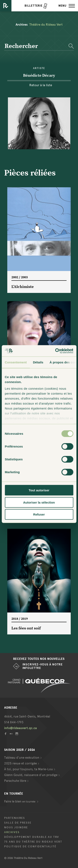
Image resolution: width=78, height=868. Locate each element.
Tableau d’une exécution (22, 758)
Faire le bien (20, 801)
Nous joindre (16, 827)
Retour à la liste (41, 85)
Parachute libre (15, 781)
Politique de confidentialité (30, 847)
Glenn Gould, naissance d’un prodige (31, 775)
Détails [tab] (38, 362)
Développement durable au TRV (32, 837)
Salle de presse (18, 823)
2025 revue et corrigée (20, 763)
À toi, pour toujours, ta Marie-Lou (28, 769)
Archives (12, 832)
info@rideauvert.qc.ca (20, 728)
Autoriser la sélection (39, 502)
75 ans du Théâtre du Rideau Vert (33, 842)
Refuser (39, 514)
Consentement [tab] (16, 362)
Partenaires (15, 818)
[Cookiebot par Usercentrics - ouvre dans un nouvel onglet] (56, 351)
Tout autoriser (39, 490)
